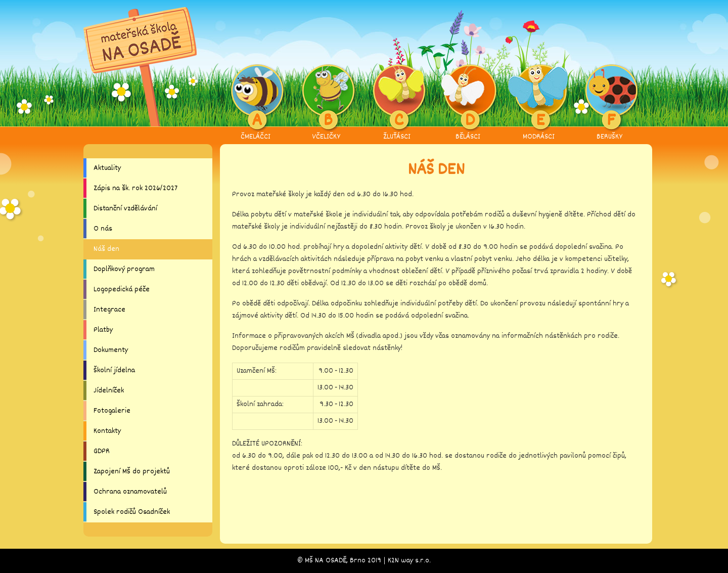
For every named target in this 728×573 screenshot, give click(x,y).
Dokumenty (111, 350)
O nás (103, 229)
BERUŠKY (609, 103)
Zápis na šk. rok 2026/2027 (135, 188)
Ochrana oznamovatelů (130, 492)
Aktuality (107, 168)
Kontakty (107, 431)
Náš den (106, 249)
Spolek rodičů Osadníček (132, 512)
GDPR (102, 451)
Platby (103, 330)
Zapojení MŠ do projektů (132, 472)
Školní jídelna (114, 370)
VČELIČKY (326, 103)
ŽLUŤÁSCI (397, 103)
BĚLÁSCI (468, 103)
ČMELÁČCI (256, 103)
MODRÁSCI (539, 103)
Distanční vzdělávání (125, 209)
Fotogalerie (112, 411)
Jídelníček (109, 391)
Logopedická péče (122, 290)
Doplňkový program (124, 269)
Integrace (109, 310)
